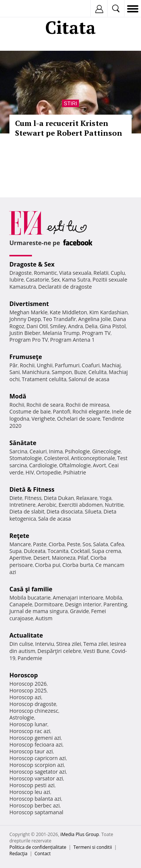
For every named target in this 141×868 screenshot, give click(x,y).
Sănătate (23, 443)
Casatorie (38, 279)
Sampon (62, 372)
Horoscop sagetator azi (38, 772)
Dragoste (20, 273)
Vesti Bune (96, 651)
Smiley (58, 326)
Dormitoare (49, 604)
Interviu (45, 644)
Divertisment (29, 304)
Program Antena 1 (72, 340)
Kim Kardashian (108, 312)
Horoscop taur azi (31, 751)
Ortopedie (49, 472)
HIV (30, 472)
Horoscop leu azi (30, 792)
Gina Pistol (113, 326)
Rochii (27, 365)
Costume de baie (30, 411)
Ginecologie (106, 451)
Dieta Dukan (59, 498)
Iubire (17, 279)
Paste (40, 544)
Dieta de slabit (27, 511)
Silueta (93, 511)
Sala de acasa (54, 519)
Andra (76, 326)
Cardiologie (43, 465)
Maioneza (64, 558)
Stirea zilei (68, 644)
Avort (99, 465)
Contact (43, 854)
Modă (18, 396)
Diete (16, 498)
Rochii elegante (91, 411)
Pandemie (30, 658)
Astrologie (22, 717)
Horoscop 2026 (28, 684)
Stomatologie (26, 458)
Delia (91, 326)
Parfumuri (67, 365)
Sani (15, 372)
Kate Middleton (68, 312)
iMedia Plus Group (80, 834)
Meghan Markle (29, 312)
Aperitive (20, 558)
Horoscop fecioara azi (36, 745)
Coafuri (91, 365)
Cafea (117, 544)
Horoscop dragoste (33, 704)
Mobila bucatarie (30, 598)
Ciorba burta (78, 565)
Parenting (115, 604)
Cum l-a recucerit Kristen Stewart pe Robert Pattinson (69, 128)
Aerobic (47, 505)
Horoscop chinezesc (34, 711)
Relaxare (87, 498)
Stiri (71, 103)
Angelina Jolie (95, 319)
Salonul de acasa (89, 379)
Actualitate (26, 635)
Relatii (101, 273)
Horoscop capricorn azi (38, 758)
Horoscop (24, 675)
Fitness (33, 498)
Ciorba (57, 544)
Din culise (21, 644)
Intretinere (23, 505)
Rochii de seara (45, 405)
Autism (44, 618)
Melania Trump (61, 333)
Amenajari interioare (78, 598)
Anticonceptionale (93, 458)
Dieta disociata (65, 511)
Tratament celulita (44, 379)
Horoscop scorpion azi (37, 765)
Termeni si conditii (93, 847)
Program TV (96, 333)
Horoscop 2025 (28, 690)
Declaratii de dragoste (65, 287)
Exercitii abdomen (81, 505)
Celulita (98, 372)
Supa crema (107, 551)
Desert (42, 558)
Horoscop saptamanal (36, 812)
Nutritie (114, 505)
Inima (56, 451)
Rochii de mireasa (87, 405)
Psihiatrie (75, 472)
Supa (16, 551)
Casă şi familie (31, 589)
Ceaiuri (38, 451)
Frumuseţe (26, 357)
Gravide (80, 611)
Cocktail (80, 551)
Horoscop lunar (28, 724)
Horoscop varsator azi (36, 778)
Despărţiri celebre (59, 651)
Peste (74, 544)
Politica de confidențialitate (38, 847)
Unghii (45, 365)
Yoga (106, 498)
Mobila (114, 598)
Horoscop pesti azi (32, 785)
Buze (80, 372)
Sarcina (18, 451)
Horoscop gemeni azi (35, 738)
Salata (101, 544)
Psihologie (78, 451)
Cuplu (118, 273)
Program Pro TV (29, 340)
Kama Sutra (76, 279)
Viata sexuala (75, 273)
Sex (55, 279)
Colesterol (56, 458)
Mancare (20, 544)
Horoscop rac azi (30, 731)
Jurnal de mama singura (39, 611)
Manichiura (36, 372)
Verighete (43, 419)
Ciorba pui (48, 565)
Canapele (21, 604)
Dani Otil (37, 326)
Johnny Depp (25, 319)
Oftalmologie (75, 465)
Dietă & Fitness (32, 489)
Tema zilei (95, 644)
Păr (14, 365)
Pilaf (83, 558)
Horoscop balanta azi (35, 799)
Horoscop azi (25, 697)
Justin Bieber (25, 333)
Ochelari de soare (79, 419)
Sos (87, 544)
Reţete (19, 536)
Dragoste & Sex (32, 264)
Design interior (83, 604)
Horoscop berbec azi (35, 805)
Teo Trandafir (59, 319)
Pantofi (61, 411)
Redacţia (18, 854)
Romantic (45, 273)
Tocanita (58, 551)
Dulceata (34, 551)
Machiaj (111, 365)
